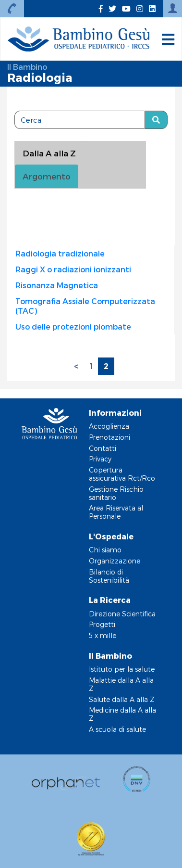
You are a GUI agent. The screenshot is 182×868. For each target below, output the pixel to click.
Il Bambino (27, 67)
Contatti (103, 448)
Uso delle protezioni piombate (73, 326)
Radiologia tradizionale (60, 253)
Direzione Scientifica (122, 614)
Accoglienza (109, 426)
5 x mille (103, 635)
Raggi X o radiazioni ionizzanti (73, 269)
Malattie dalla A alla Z (121, 684)
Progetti (102, 624)
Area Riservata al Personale (116, 512)
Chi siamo (105, 550)
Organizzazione (115, 561)
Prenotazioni (109, 437)
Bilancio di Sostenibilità (109, 576)
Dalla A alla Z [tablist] (49, 153)
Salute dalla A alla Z (122, 699)
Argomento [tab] (47, 176)
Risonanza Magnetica (57, 285)
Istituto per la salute (122, 669)
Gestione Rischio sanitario (116, 493)
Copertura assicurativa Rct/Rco (122, 474)
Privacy (100, 459)
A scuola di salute (117, 729)
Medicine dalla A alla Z (122, 714)
